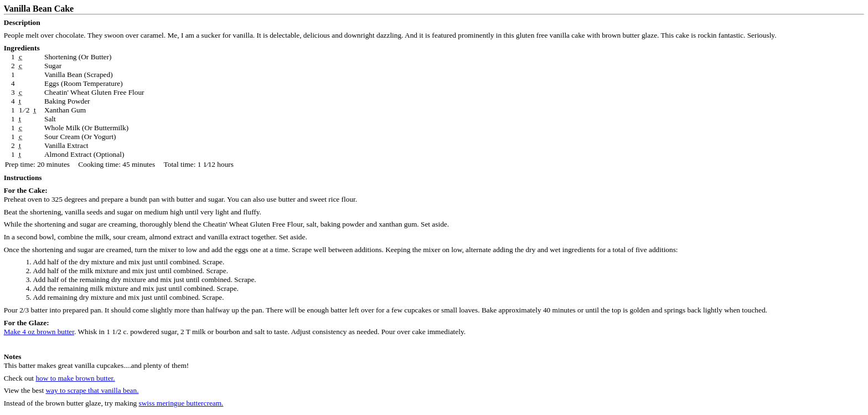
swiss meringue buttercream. (181, 403)
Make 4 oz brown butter (39, 332)
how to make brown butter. (75, 378)
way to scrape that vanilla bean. (92, 390)
